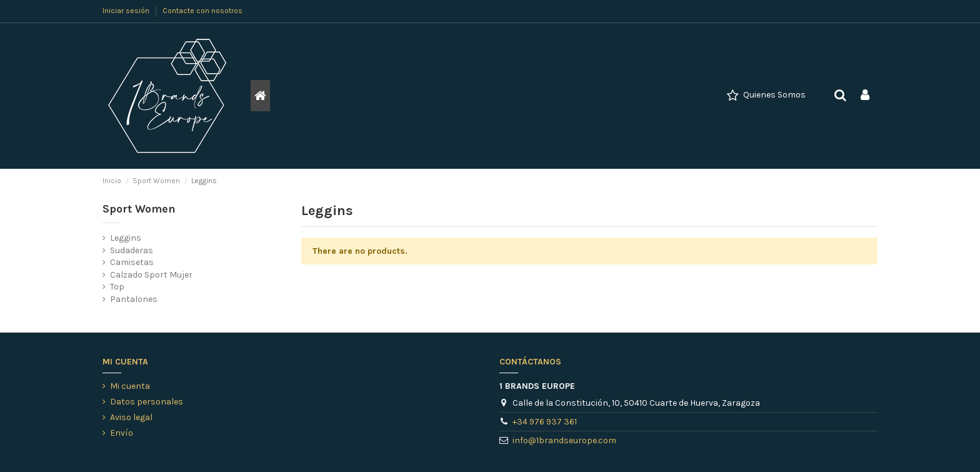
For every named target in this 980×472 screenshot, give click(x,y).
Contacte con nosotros (202, 11)
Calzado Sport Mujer (151, 275)
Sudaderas (132, 250)
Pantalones (134, 299)
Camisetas (132, 262)
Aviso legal (131, 417)
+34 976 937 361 (545, 422)
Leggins (126, 238)
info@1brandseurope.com (564, 440)
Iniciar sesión (127, 11)
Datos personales (147, 402)
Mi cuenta (130, 386)
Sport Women (139, 209)
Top (117, 287)
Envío (122, 433)
